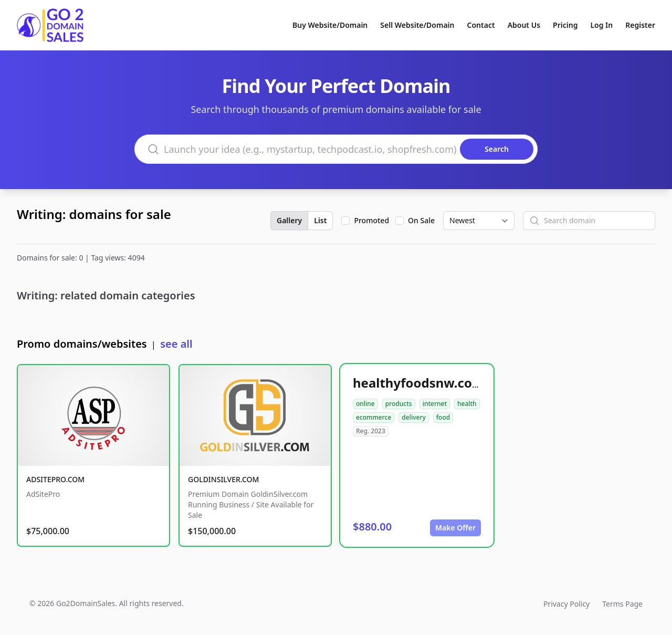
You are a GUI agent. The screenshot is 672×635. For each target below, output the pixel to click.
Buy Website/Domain (330, 25)
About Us (524, 25)
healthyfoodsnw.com (418, 383)
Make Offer (455, 528)
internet (435, 404)
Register (640, 25)
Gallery (289, 220)
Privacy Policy (566, 604)
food (443, 417)
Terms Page (622, 604)
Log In (601, 25)
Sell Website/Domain (417, 25)
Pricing (565, 25)
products (399, 404)
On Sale (421, 220)
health (467, 404)
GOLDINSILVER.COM (223, 479)
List (320, 220)
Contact (481, 25)
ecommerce (374, 417)
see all (176, 344)
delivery (413, 417)
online (365, 404)
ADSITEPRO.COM (55, 479)
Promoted (371, 220)
